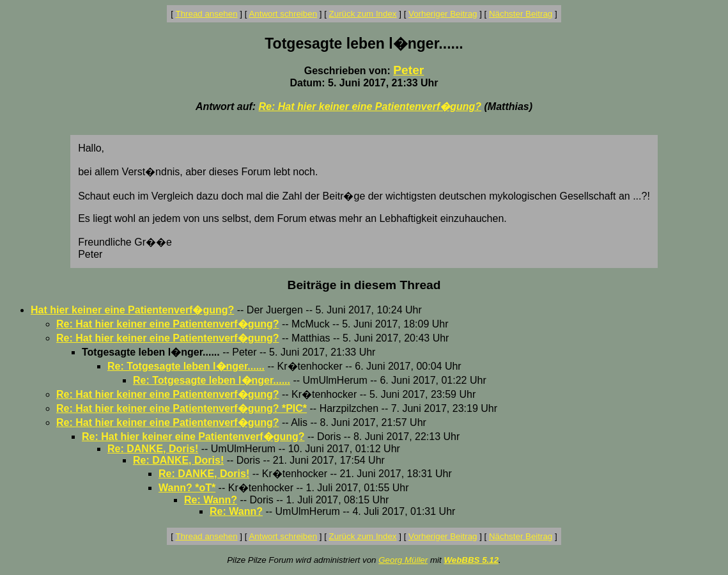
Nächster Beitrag (521, 14)
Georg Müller (403, 560)
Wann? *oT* (187, 488)
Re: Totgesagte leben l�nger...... (186, 366)
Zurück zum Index (363, 14)
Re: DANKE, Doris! (153, 449)
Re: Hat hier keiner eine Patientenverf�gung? (370, 106)
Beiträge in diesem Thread (364, 285)
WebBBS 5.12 (471, 560)
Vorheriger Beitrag (443, 14)
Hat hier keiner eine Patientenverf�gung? (132, 310)
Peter (408, 70)
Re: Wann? (211, 500)
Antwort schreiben (283, 14)
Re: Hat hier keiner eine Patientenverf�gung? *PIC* (182, 408)
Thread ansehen (207, 14)
